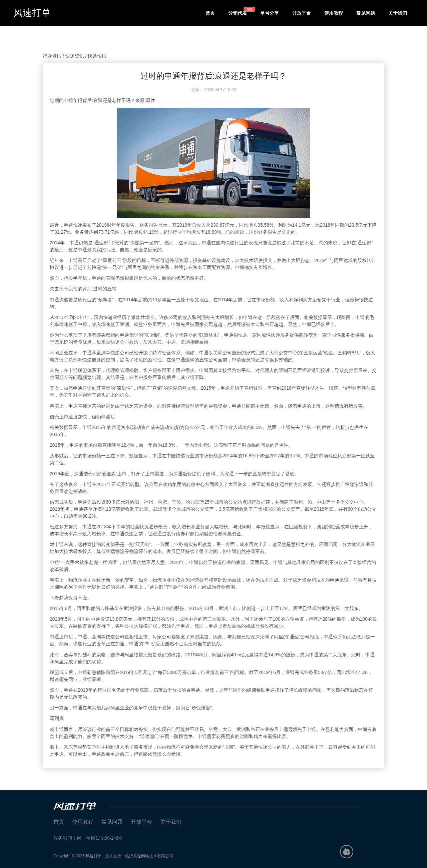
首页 (210, 13)
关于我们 (398, 13)
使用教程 (334, 13)
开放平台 (302, 13)
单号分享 (270, 13)
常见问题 (366, 13)
